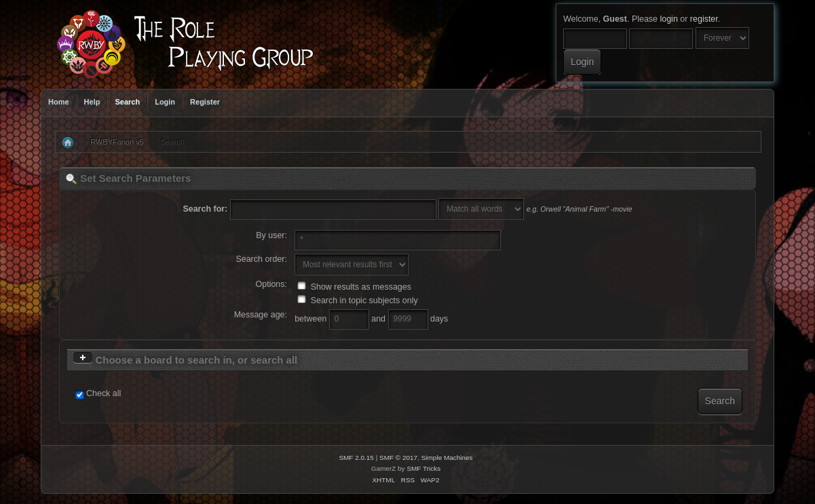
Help (92, 102)
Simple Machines (447, 458)
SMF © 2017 (398, 458)
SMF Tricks (423, 468)
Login (165, 102)
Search (127, 102)
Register (205, 102)
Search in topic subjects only (358, 301)
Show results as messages (354, 287)
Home (59, 102)
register (704, 19)
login (668, 19)
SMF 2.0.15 (356, 458)
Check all (103, 393)
